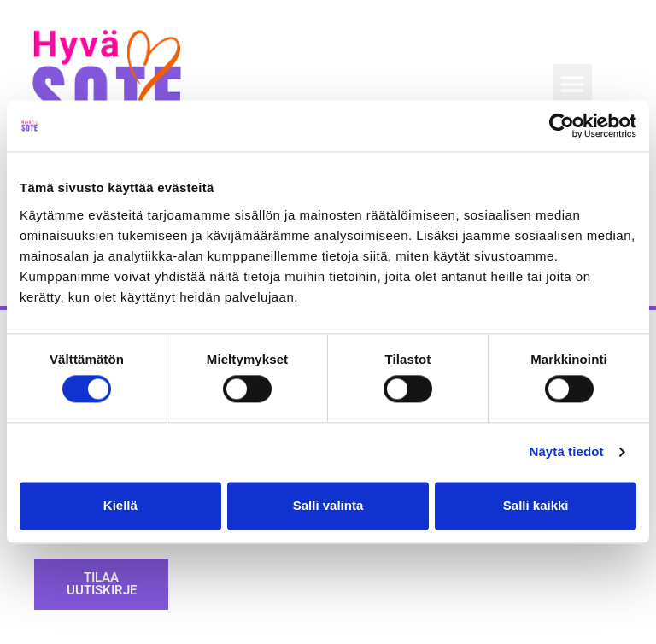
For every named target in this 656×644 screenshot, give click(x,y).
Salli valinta (328, 505)
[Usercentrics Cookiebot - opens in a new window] (562, 126)
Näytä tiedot (567, 452)
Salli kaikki (536, 505)
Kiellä (120, 505)
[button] (573, 83)
